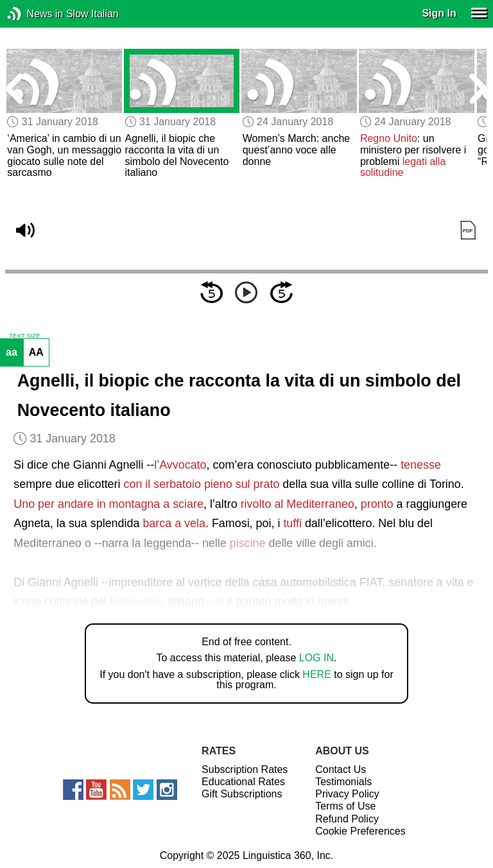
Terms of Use (345, 806)
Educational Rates (243, 782)
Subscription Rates (245, 769)
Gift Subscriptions (242, 794)
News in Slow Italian (34, 14)
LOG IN (316, 658)
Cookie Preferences (360, 831)
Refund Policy (347, 819)
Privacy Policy (347, 794)
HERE (316, 674)
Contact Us (341, 769)
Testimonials (343, 782)
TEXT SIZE (24, 336)
